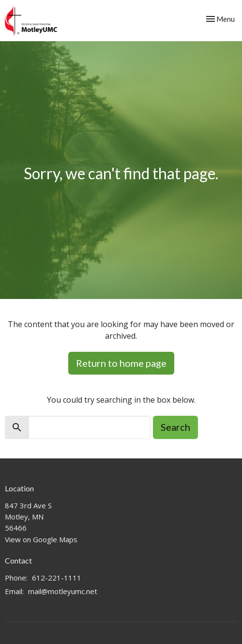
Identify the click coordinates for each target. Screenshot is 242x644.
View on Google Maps (41, 539)
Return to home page (121, 363)
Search (175, 427)
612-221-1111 (57, 578)
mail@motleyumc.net (63, 591)
